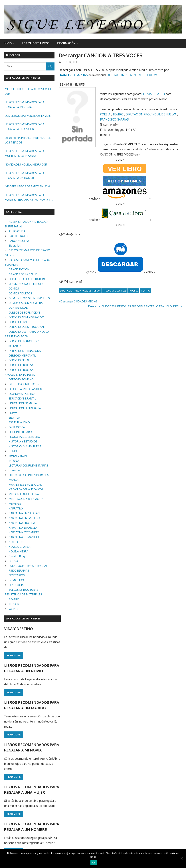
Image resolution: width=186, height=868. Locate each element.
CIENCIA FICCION (19, 269)
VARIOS (13, 609)
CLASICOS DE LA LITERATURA (27, 279)
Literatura (15, 470)
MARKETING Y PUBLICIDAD (26, 485)
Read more (14, 655)
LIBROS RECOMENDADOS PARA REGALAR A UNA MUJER (25, 127)
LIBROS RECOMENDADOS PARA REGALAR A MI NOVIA (25, 105)
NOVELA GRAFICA (20, 547)
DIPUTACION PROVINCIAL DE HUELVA (132, 75)
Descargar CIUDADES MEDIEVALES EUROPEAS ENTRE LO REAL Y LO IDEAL (134, 306)
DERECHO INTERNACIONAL (25, 351)
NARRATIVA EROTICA (22, 523)
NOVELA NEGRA (19, 551)
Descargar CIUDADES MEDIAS (79, 301)
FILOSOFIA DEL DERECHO (24, 437)
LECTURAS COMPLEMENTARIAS (28, 466)
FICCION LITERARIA (21, 432)
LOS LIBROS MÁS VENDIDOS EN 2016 (28, 116)
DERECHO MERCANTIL (22, 356)
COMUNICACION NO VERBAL (26, 303)
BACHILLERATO (18, 236)
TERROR (14, 604)
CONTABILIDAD (18, 308)
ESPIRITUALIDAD (19, 422)
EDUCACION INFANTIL (22, 398)
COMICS (14, 289)
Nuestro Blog (17, 556)
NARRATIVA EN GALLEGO (24, 518)
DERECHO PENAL (19, 360)
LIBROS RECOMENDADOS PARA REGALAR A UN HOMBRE (25, 175)
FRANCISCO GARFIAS (73, 75)
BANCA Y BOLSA (19, 241)
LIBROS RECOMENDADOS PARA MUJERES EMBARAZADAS (25, 153)
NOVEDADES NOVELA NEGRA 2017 (26, 165)
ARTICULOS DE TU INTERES (23, 618)
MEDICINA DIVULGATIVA (24, 494)
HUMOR (14, 451)
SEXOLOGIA (16, 585)
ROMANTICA (17, 580)
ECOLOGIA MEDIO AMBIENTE (27, 389)
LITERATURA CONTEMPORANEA (29, 475)
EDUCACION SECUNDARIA (25, 408)
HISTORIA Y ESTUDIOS (23, 441)
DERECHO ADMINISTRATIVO (26, 317)
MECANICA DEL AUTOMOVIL (26, 489)
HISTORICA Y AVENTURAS (25, 446)
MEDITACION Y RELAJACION (26, 499)
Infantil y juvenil (18, 456)
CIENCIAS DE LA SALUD (23, 274)
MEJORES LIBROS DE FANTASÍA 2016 (27, 186)
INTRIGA (14, 461)
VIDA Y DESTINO (19, 629)
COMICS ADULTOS (20, 293)
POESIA (67, 62)
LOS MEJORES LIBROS (36, 43)
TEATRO (78, 62)
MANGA (14, 480)
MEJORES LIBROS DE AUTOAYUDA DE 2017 (28, 91)
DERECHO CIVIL (18, 322)
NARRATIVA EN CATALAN (24, 513)
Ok (94, 863)
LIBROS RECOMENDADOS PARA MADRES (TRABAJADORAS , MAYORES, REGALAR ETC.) (29, 198)
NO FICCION (16, 542)
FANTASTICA (17, 427)
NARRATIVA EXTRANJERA (24, 532)
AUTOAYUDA (17, 231)
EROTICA (14, 418)
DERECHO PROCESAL (22, 365)
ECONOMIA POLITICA (22, 394)
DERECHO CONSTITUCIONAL (27, 327)
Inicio (8, 43)
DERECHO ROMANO (21, 379)
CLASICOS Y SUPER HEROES (26, 284)
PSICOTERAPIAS (19, 571)
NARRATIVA (16, 508)
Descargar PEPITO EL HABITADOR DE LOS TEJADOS (28, 140)
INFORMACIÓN (66, 43)
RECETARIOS (17, 575)
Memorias (15, 504)
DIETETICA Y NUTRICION (24, 384)
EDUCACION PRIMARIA (23, 403)
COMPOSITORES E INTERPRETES (29, 298)
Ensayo (13, 413)
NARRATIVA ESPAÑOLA (23, 528)
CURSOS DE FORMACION (24, 313)
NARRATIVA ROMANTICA (24, 537)
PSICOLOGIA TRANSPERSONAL (28, 566)
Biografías (15, 246)
